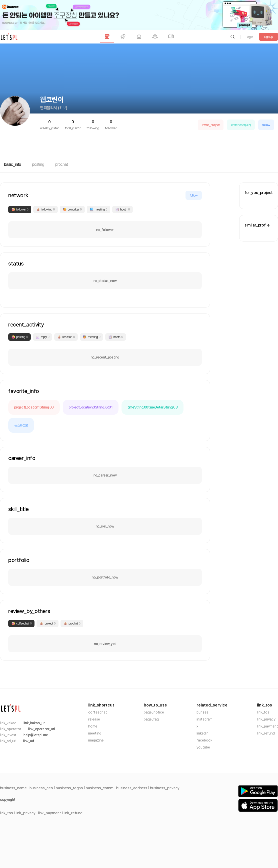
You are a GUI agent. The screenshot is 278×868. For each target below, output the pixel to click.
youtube (203, 747)
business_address (132, 788)
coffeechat (98, 712)
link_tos (263, 712)
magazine (96, 740)
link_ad (29, 741)
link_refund (266, 733)
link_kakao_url (34, 723)
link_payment (267, 726)
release (94, 719)
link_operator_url (42, 729)
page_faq (151, 719)
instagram (204, 719)
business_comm (100, 788)
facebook (204, 740)
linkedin (202, 733)
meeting (95, 733)
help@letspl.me (36, 735)
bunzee (202, 712)
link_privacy (266, 719)
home (93, 726)
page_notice (154, 712)
